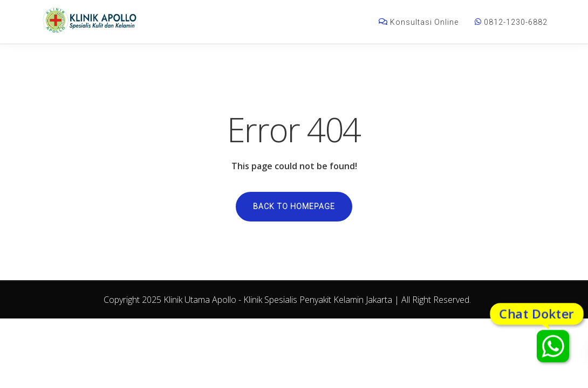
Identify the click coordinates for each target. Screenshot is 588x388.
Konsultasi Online (419, 22)
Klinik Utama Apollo (200, 300)
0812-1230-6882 (511, 22)
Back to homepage (294, 206)
